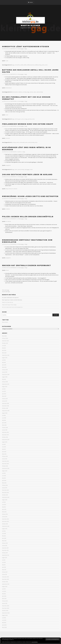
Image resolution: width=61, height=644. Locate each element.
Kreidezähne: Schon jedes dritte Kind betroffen (30, 196)
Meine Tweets (5, 322)
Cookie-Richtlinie (35, 642)
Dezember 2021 (5, 341)
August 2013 (5, 500)
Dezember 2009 (6, 606)
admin (20, 152)
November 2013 (5, 493)
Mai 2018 (4, 379)
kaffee (25, 65)
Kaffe (22, 65)
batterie (20, 92)
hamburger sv (18, 119)
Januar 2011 (4, 574)
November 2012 (5, 521)
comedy (25, 92)
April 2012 (4, 538)
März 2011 (4, 570)
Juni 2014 (4, 476)
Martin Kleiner (30, 25)
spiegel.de (8, 165)
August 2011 (5, 558)
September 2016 (6, 411)
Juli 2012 (4, 531)
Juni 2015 (4, 447)
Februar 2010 (5, 601)
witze (46, 65)
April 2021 (4, 350)
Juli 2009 (4, 618)
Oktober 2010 (5, 582)
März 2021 (4, 353)
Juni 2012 (4, 534)
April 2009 (4, 625)
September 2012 (6, 526)
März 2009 (4, 627)
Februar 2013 (5, 514)
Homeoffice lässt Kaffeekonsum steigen (26, 47)
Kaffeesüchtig (38, 65)
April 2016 (4, 423)
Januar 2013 (5, 517)
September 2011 (6, 555)
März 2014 (4, 483)
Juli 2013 (4, 502)
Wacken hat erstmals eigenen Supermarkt (27, 265)
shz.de (7, 270)
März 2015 (4, 454)
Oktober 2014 (5, 466)
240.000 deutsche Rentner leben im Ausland (27, 174)
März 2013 (4, 512)
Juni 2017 (4, 391)
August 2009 (5, 615)
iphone (31, 92)
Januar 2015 (5, 459)
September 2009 (6, 613)
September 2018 (6, 375)
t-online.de (7, 138)
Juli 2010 (4, 589)
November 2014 (5, 464)
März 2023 (4, 336)
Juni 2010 (4, 591)
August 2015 (5, 442)
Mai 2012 (4, 536)
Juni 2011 (4, 562)
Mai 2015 (4, 449)
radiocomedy (40, 92)
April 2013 (4, 509)
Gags (26, 49)
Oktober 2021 (5, 343)
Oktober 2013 (5, 495)
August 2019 (5, 358)
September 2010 (6, 584)
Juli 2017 (4, 389)
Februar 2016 (5, 428)
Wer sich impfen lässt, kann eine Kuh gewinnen (12, 307)
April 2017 (4, 394)
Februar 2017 (5, 399)
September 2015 (6, 440)
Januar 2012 (5, 546)
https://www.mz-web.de (11, 189)
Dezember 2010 (5, 577)
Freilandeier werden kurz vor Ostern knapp (28, 124)
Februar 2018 (5, 382)
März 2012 (4, 541)
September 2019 (6, 355)
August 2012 (5, 529)
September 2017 (6, 384)
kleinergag (21, 49)
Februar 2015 (5, 456)
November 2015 (5, 435)
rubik (31, 169)
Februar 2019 (5, 370)
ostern (18, 142)
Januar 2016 (5, 430)
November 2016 (5, 406)
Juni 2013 (4, 505)
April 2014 (4, 480)
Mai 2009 (4, 623)
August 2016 (5, 413)
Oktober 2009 (5, 611)
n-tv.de (7, 61)
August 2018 (5, 377)
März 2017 (4, 396)
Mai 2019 (4, 362)
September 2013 (6, 497)
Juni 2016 (4, 418)
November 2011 (5, 550)
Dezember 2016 (5, 403)
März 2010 (4, 599)
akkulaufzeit (15, 92)
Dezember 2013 (5, 490)
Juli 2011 (4, 560)
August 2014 (5, 471)
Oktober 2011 (5, 553)
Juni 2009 (4, 620)
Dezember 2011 (5, 548)
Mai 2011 (4, 565)
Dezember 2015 (5, 432)
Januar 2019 (5, 372)
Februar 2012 (5, 543)
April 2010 (4, 596)
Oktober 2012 (5, 524)
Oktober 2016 (5, 408)
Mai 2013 (4, 507)
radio (43, 65)
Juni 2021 (4, 346)
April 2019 (4, 365)
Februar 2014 (5, 485)
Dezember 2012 (5, 519)
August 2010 (5, 587)
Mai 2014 (4, 478)
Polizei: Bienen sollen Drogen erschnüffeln (28, 217)
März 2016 (4, 425)
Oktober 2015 (5, 437)
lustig (26, 119)
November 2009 (6, 608)
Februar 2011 (5, 572)
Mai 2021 (4, 348)
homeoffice (17, 65)
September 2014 (6, 468)
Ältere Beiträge (6, 290)
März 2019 (4, 367)
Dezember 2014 (5, 461)
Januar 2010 (5, 603)
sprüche (30, 119)
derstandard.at (8, 88)
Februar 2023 (5, 338)
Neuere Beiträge (6, 292)
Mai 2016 (4, 420)
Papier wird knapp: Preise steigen (9, 305)
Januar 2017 (5, 401)
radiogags (27, 169)
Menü (31, 2)
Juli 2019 (4, 360)
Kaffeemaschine (31, 65)
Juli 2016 (4, 415)
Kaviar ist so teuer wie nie (8, 302)
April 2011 (4, 567)
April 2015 (4, 452)
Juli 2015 (4, 444)
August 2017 (5, 387)
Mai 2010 (4, 594)
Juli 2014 (4, 473)
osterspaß (22, 142)
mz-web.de (8, 221)
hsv (23, 119)
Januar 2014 (5, 488)
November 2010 (5, 579)
